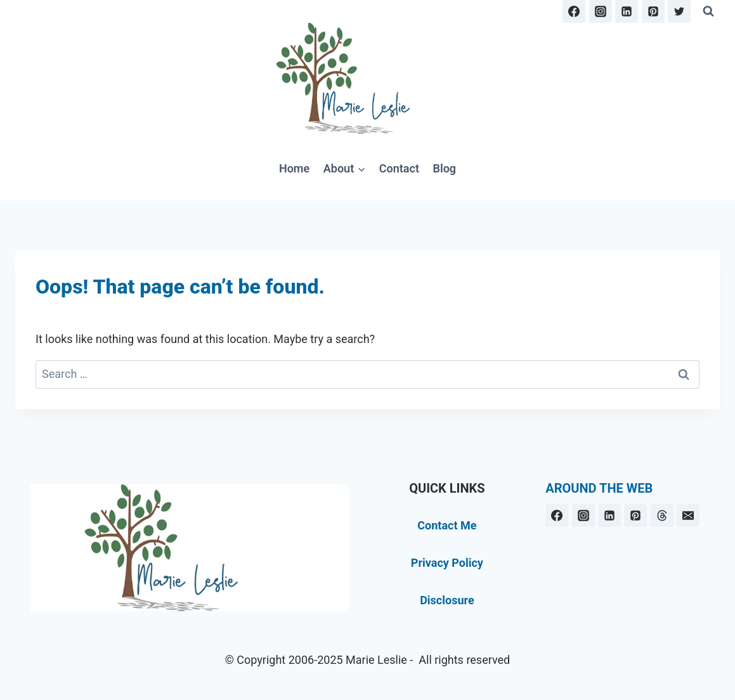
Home (294, 168)
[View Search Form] (708, 11)
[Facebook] (574, 11)
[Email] (688, 515)
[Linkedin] (627, 11)
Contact (399, 168)
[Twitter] (679, 11)
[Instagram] (601, 11)
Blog (445, 168)
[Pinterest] (653, 11)
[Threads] (662, 515)
